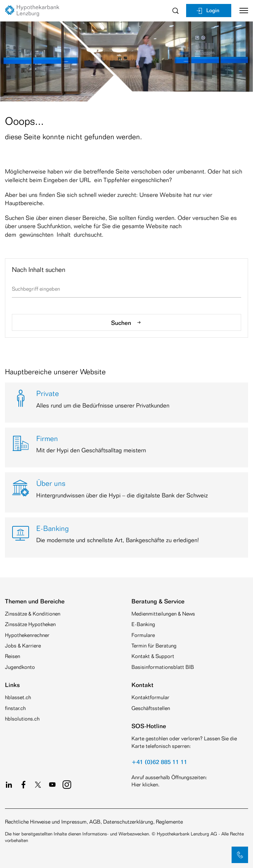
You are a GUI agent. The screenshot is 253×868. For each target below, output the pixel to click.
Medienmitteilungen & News (163, 614)
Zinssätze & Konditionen (33, 614)
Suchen (126, 323)
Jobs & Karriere (23, 646)
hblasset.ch (18, 697)
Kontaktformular (150, 697)
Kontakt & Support (153, 656)
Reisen (13, 656)
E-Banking (143, 624)
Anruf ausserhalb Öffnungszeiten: (169, 777)
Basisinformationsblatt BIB (163, 667)
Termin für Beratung (154, 646)
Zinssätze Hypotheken (30, 624)
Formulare (143, 635)
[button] (240, 855)
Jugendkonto (20, 667)
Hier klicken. (145, 785)
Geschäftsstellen (151, 708)
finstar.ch (15, 708)
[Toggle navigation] (241, 11)
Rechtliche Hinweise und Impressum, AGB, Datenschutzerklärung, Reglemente (94, 822)
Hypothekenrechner (27, 635)
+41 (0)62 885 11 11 (159, 762)
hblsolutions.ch (22, 719)
